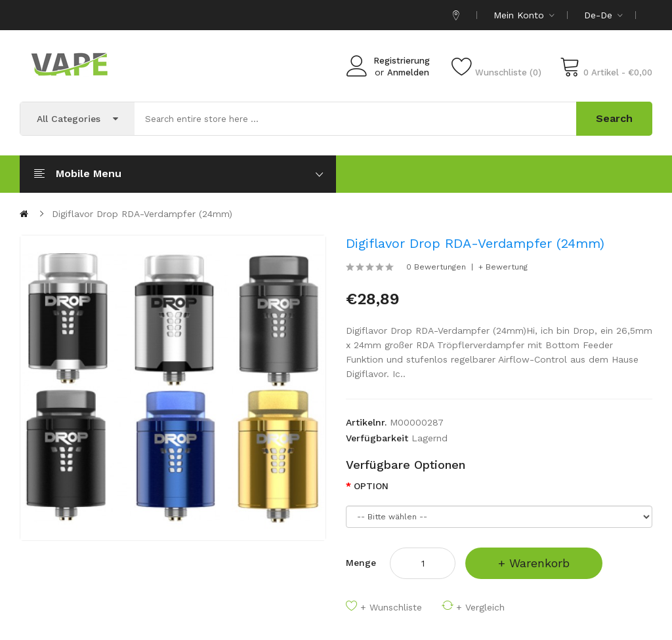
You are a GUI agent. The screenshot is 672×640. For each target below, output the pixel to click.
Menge (361, 563)
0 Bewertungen (436, 267)
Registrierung (402, 61)
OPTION (371, 486)
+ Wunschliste (391, 607)
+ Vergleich (480, 607)
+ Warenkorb (534, 563)
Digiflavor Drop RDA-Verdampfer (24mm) (142, 214)
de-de (603, 15)
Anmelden (408, 72)
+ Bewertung (503, 267)
